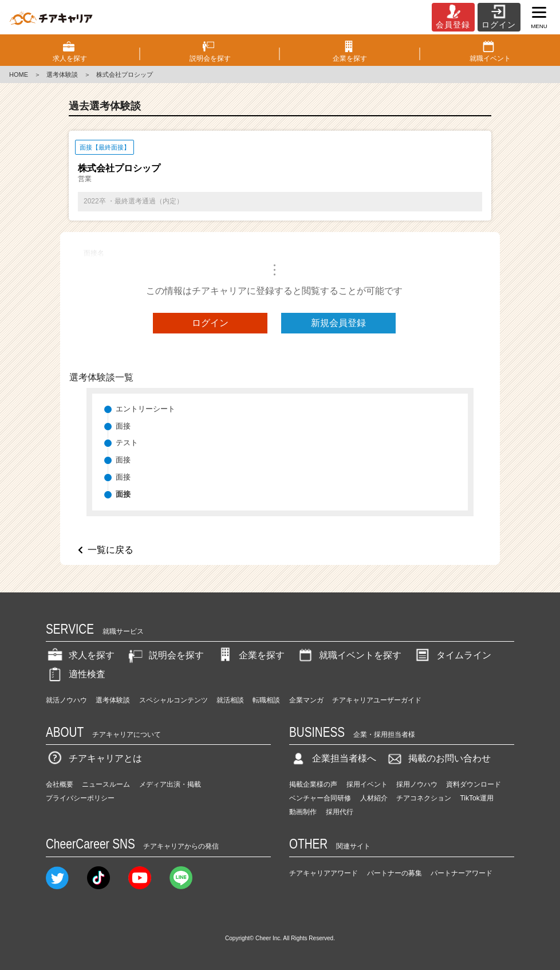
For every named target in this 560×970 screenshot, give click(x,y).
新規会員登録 (338, 323)
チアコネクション (424, 798)
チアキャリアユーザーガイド (377, 700)
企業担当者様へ (333, 758)
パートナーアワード (462, 873)
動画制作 (303, 812)
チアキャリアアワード (324, 873)
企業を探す (250, 655)
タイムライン (452, 655)
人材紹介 (374, 798)
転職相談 (266, 700)
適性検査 (76, 674)
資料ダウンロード (474, 784)
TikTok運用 (476, 798)
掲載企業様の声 (313, 784)
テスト (127, 443)
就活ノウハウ (66, 700)
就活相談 (230, 700)
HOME (19, 74)
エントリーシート (145, 409)
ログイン (210, 323)
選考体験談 (62, 74)
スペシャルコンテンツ (173, 700)
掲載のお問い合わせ (438, 758)
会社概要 (60, 784)
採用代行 (340, 812)
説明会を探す (165, 655)
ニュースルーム (106, 784)
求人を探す (80, 655)
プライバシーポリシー (80, 798)
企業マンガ (306, 700)
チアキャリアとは (94, 758)
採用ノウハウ (417, 784)
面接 (123, 426)
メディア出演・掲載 (170, 784)
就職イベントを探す (349, 655)
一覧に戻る (111, 550)
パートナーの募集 (395, 873)
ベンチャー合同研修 (320, 798)
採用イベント (367, 784)
